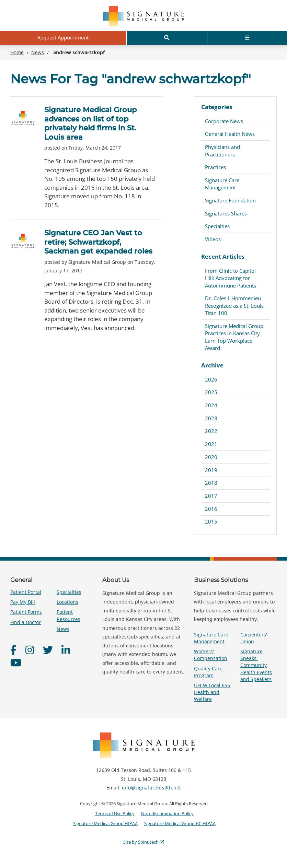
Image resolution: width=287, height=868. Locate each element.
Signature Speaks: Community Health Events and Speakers (256, 665)
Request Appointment (63, 37)
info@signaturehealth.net (151, 788)
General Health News (230, 134)
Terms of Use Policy (115, 813)
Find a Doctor (26, 622)
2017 (211, 496)
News (63, 629)
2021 (211, 444)
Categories (217, 107)
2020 (211, 457)
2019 (211, 470)
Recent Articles (223, 256)
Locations (67, 602)
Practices (215, 167)
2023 (211, 418)
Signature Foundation (230, 200)
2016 (211, 509)
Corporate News (224, 121)
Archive (212, 365)
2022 (211, 431)
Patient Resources (68, 615)
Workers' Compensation (211, 655)
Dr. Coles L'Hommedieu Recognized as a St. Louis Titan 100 (234, 306)
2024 (211, 405)
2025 (211, 392)
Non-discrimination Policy (167, 813)
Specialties (217, 226)
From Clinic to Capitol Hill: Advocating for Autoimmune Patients (231, 278)
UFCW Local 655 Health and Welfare (212, 692)
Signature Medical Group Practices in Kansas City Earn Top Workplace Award (234, 337)
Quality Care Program (208, 672)
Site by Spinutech (144, 842)
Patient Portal (26, 592)
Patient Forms (26, 612)
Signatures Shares (226, 213)
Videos (213, 239)
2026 (211, 379)
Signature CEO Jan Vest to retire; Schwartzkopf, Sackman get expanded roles (98, 242)
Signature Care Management (222, 184)
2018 (211, 483)
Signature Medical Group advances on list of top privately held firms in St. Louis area (90, 123)
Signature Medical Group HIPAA (105, 823)
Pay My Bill (23, 602)
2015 (211, 521)
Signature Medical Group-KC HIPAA (180, 823)
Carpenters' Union (254, 638)
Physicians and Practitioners (222, 150)
